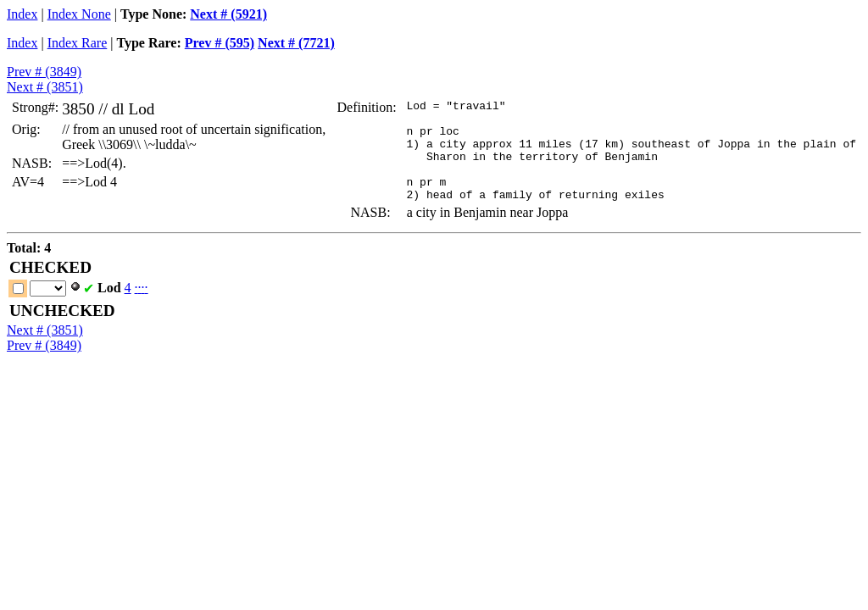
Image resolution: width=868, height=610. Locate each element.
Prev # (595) (220, 43)
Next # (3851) (45, 87)
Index (22, 14)
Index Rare (78, 43)
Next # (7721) (296, 43)
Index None (79, 14)
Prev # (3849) (44, 72)
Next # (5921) (228, 14)
